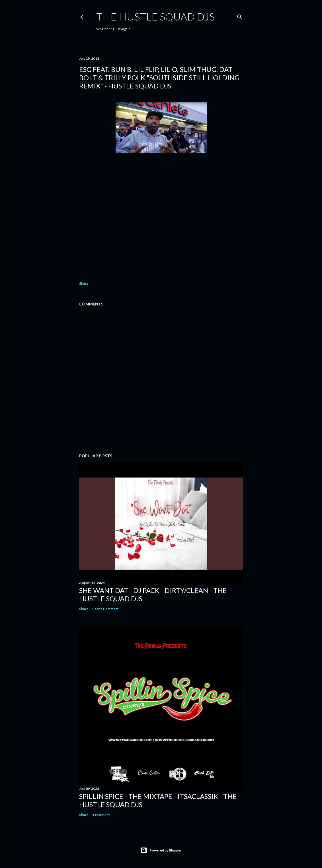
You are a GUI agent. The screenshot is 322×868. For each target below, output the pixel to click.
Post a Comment (105, 609)
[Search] (240, 16)
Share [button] (84, 283)
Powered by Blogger (161, 850)
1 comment (101, 815)
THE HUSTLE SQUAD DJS (155, 16)
